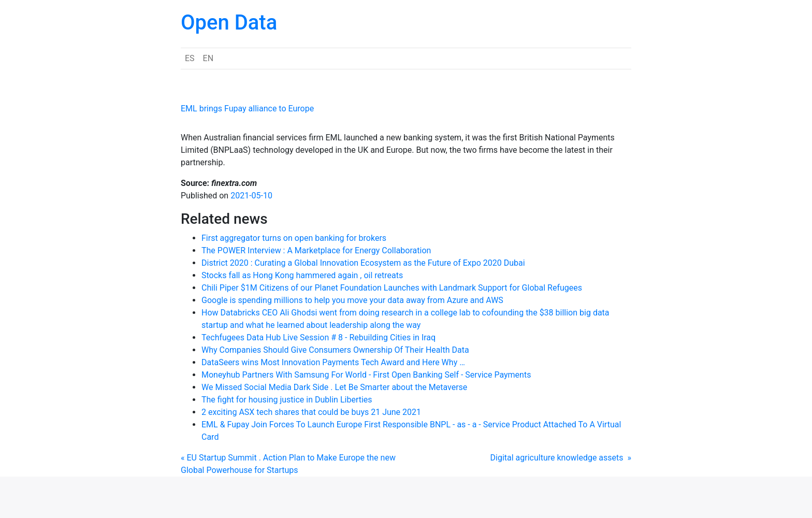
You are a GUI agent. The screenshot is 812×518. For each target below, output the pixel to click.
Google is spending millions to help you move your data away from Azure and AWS (352, 300)
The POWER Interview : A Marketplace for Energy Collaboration (316, 250)
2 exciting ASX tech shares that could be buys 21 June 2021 (311, 412)
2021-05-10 (251, 196)
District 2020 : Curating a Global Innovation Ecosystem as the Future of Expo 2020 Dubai (363, 263)
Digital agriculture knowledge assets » (561, 458)
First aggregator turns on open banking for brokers (294, 238)
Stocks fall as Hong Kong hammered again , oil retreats (302, 275)
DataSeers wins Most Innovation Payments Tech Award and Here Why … (333, 362)
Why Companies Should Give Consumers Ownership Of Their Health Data (335, 350)
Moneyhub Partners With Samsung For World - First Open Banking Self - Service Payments (366, 375)
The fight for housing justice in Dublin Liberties (287, 400)
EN (208, 58)
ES (190, 58)
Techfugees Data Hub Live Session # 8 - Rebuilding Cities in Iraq (318, 337)
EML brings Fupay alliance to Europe (247, 109)
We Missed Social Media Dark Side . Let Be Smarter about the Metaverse (334, 387)
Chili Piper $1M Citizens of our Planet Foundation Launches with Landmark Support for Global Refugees (392, 288)
